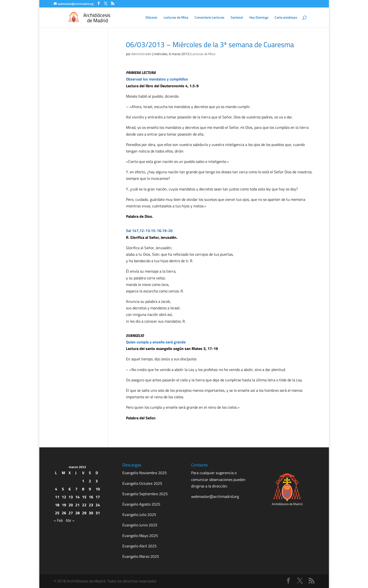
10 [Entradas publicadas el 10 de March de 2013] (98, 489)
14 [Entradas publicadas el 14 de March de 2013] (77, 497)
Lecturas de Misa (176, 18)
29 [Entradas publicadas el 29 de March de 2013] (84, 513)
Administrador (141, 54)
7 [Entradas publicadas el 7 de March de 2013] (76, 489)
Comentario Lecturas (209, 18)
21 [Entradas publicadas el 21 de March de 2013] (77, 505)
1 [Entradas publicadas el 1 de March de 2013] (83, 481)
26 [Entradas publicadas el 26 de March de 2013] (64, 513)
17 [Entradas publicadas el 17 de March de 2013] (98, 497)
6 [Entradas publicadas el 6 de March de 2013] (70, 489)
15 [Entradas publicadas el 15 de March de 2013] (84, 497)
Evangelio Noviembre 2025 (145, 473)
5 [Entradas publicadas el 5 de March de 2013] (63, 489)
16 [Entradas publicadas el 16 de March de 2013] (91, 497)
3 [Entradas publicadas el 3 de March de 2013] (97, 481)
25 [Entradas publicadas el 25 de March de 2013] (57, 513)
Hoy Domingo (259, 18)
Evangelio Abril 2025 (139, 546)
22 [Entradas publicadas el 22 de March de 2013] (84, 505)
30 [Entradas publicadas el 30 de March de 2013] (91, 513)
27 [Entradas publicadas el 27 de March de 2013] (71, 513)
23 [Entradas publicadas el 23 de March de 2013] (91, 505)
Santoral (237, 18)
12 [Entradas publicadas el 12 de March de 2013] (64, 497)
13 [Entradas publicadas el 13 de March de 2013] (71, 497)
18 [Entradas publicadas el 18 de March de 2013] (57, 505)
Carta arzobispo (286, 18)
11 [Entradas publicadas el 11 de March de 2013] (57, 497)
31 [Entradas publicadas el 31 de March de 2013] (98, 513)
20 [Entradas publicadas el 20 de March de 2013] (71, 505)
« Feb (58, 520)
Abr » (70, 520)
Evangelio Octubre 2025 (142, 483)
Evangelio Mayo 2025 (140, 536)
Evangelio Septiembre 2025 (145, 494)
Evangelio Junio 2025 (140, 525)
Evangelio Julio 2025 (139, 515)
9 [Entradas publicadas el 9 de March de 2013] (90, 489)
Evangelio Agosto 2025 (141, 504)
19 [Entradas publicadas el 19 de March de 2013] (64, 505)
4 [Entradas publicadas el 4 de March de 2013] (56, 489)
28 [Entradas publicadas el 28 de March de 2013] (77, 513)
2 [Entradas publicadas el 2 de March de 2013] (90, 481)
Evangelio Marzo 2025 (141, 556)
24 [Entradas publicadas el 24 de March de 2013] (98, 505)
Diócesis (151, 18)
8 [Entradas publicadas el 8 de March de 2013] (83, 489)
